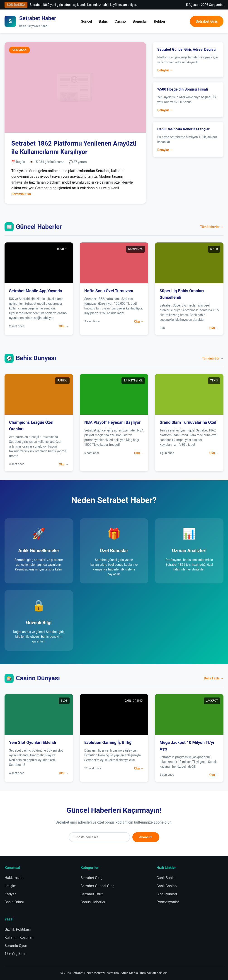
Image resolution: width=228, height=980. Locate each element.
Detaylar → (165, 70)
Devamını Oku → (23, 194)
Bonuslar (140, 21)
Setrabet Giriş (207, 21)
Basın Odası (14, 902)
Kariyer (10, 894)
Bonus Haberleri (93, 902)
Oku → (64, 326)
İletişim (10, 886)
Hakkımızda (14, 878)
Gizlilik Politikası (18, 929)
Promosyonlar (168, 902)
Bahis (103, 21)
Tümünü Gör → (213, 358)
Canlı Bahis (166, 878)
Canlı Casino (167, 886)
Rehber (160, 21)
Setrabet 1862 (92, 894)
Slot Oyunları (167, 894)
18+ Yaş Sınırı (16, 954)
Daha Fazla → (214, 678)
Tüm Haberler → (212, 227)
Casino (120, 21)
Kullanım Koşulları (19, 938)
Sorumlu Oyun (16, 946)
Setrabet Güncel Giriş (97, 886)
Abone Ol (146, 837)
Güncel (86, 21)
